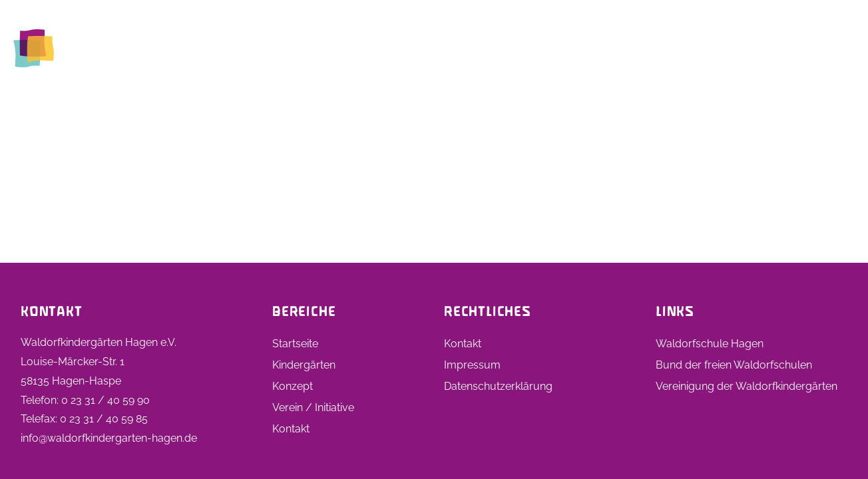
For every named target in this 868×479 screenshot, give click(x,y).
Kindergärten (432, 48)
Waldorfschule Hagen (710, 344)
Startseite (348, 48)
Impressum (472, 365)
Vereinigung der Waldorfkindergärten (747, 386)
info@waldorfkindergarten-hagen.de (109, 438)
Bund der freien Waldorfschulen (734, 365)
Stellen (638, 48)
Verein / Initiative (313, 407)
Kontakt (823, 48)
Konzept (293, 386)
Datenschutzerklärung (498, 386)
